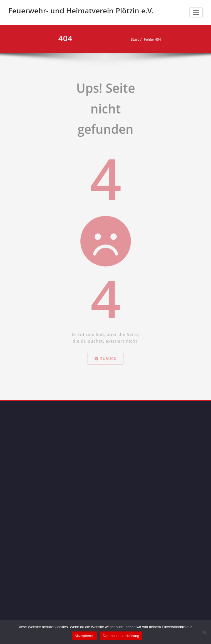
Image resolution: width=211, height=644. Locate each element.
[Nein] (204, 632)
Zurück (106, 394)
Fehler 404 (150, 39)
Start (133, 39)
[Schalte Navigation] (196, 13)
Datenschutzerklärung (121, 636)
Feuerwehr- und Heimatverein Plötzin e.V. (81, 11)
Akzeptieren (84, 636)
